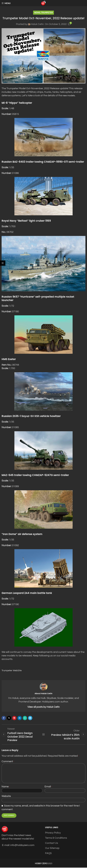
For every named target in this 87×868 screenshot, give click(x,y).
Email (48, 787)
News (37, 13)
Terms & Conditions (56, 838)
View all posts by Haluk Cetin (44, 707)
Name (6, 787)
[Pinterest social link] (14, 718)
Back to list (43, 735)
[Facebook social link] (4, 718)
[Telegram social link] (30, 718)
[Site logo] (43, 3)
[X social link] (9, 718)
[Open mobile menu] (6, 3)
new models (69, 95)
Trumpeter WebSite (12, 670)
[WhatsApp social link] (25, 718)
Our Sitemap (52, 848)
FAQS (48, 854)
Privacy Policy (53, 833)
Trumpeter (47, 13)
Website (6, 797)
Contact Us (52, 843)
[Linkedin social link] (20, 718)
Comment (8, 762)
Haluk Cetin (37, 24)
